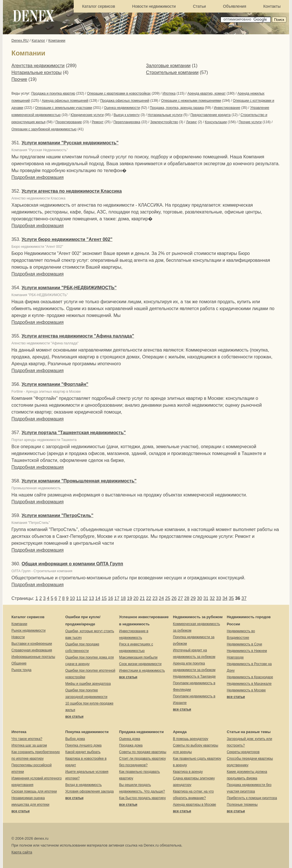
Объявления (235, 6)
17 (117, 598)
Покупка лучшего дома (83, 745)
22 (149, 598)
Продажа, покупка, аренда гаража (177, 108)
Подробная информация (38, 177)
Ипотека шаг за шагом (29, 745)
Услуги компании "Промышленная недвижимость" (79, 481)
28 (187, 598)
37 (244, 598)
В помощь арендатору (191, 739)
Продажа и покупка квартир (53, 93)
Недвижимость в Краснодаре (250, 677)
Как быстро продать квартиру (142, 798)
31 (206, 598)
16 (111, 598)
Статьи (199, 6)
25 (168, 598)
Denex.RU (20, 40)
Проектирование (69, 122)
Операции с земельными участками (64, 108)
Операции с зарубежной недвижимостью (44, 129)
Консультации (216, 122)
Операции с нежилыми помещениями (191, 101)
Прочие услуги (250, 122)
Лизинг (191, 122)
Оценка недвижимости (122, 108)
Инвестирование (227, 108)
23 (155, 598)
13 (91, 598)
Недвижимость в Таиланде (194, 677)
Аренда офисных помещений (65, 101)
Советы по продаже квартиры (143, 752)
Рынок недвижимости (28, 630)
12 (85, 598)
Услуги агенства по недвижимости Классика (72, 191)
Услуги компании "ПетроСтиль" (58, 515)
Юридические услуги (87, 115)
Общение (19, 663)
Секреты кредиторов (243, 752)
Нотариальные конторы (37, 72)
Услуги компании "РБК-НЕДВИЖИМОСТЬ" (69, 288)
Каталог (38, 40)
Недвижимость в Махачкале (249, 684)
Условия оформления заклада (89, 791)
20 (136, 598)
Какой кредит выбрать (83, 752)
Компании (57, 40)
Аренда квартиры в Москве (194, 805)
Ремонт (98, 122)
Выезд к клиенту (127, 115)
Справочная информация (32, 650)
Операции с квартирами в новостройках (119, 93)
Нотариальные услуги (165, 115)
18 (123, 598)
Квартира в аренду (188, 772)
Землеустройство (164, 122)
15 (104, 598)
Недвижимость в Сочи (245, 644)
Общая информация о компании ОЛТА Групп (72, 564)
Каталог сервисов (99, 6)
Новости (18, 637)
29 (193, 598)
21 (142, 598)
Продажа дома (131, 745)
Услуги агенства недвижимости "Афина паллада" (78, 336)
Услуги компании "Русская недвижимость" (70, 143)
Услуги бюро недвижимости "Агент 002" (67, 239)
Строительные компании (172, 72)
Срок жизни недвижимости (140, 664)
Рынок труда (21, 670)
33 (219, 598)
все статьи (74, 717)
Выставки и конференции (32, 644)
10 (72, 598)
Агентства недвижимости (38, 66)
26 (174, 598)
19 (130, 598)
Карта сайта (22, 852)
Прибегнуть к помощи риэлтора (252, 798)
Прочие (19, 79)
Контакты (272, 6)
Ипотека (169, 93)
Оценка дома (130, 739)
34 (225, 598)
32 (212, 598)
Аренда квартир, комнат (207, 93)
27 (181, 598)
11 (79, 598)
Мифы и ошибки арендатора (88, 684)
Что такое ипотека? (27, 739)
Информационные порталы (33, 657)
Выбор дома (75, 739)
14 (98, 598)
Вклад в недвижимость (83, 785)
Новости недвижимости (154, 6)
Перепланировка (127, 122)
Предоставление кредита (210, 115)
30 (199, 598)
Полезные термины (242, 805)
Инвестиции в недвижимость (142, 671)
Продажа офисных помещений (125, 101)
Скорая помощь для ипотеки (34, 791)
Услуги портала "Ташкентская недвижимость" (74, 433)
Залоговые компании (168, 66)
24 (161, 598)
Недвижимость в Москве (246, 690)
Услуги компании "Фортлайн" (55, 384)
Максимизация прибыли (138, 657)
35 (231, 598)
